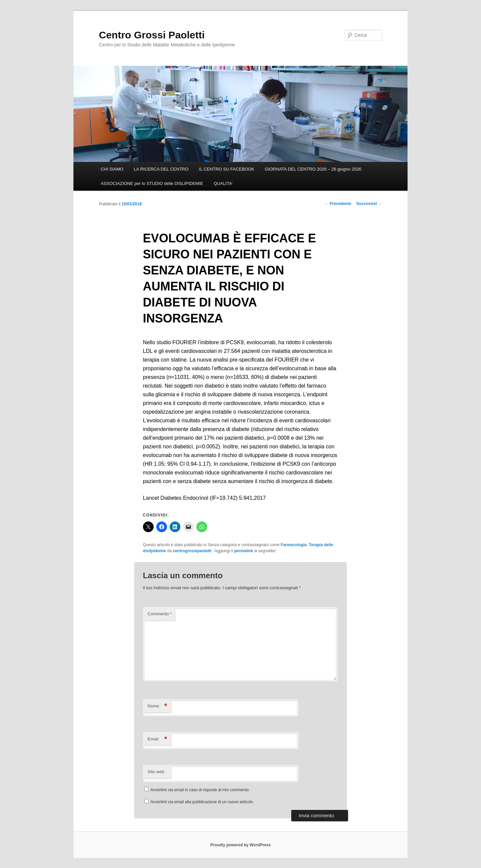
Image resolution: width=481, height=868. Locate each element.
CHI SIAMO (112, 169)
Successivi (369, 204)
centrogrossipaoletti (193, 551)
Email (157, 739)
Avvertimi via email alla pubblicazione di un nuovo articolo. (202, 802)
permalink (244, 551)
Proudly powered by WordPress (240, 845)
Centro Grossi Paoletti (152, 35)
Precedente (338, 204)
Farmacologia (294, 545)
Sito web (156, 772)
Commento (160, 614)
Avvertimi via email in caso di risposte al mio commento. (200, 790)
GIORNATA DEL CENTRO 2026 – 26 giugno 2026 (313, 169)
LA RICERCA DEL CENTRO (161, 169)
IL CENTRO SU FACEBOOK (227, 169)
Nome (157, 706)
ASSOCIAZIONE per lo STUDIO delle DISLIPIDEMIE (152, 183)
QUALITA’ (223, 183)
